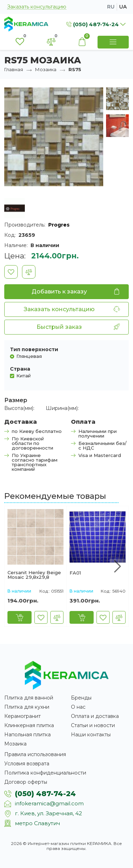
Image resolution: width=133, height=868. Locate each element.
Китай (24, 375)
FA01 (75, 573)
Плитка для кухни (27, 707)
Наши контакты (91, 735)
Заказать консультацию (37, 7)
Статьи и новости (93, 725)
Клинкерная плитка (29, 725)
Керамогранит (23, 716)
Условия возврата (27, 764)
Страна (20, 369)
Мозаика (46, 69)
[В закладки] (11, 272)
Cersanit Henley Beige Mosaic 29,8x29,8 (34, 575)
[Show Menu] (113, 42)
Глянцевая (29, 356)
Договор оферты (26, 782)
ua (123, 7)
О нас (78, 707)
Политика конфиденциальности (45, 773)
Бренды (81, 698)
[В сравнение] (29, 272)
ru (111, 7)
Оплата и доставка (95, 716)
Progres (59, 225)
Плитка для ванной (29, 698)
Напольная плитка (27, 735)
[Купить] (20, 617)
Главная (14, 69)
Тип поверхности (34, 349)
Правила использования (35, 754)
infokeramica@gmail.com (49, 803)
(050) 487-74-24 (45, 794)
